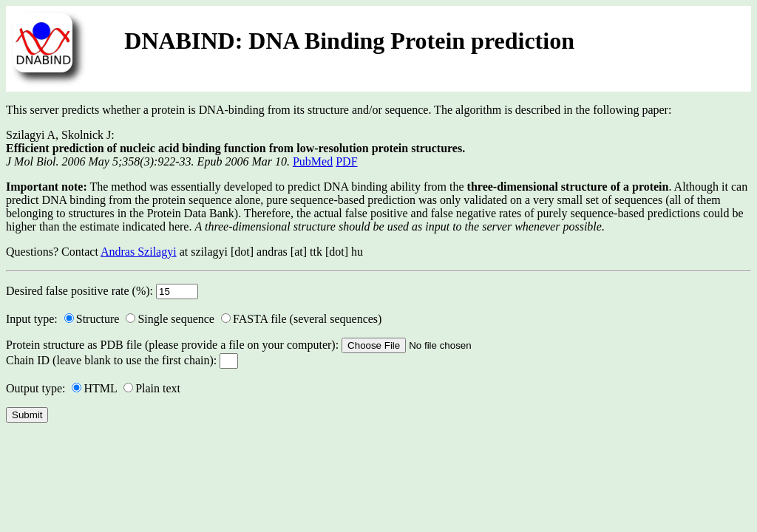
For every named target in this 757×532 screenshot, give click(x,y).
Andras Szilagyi (139, 252)
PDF (346, 161)
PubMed (313, 161)
